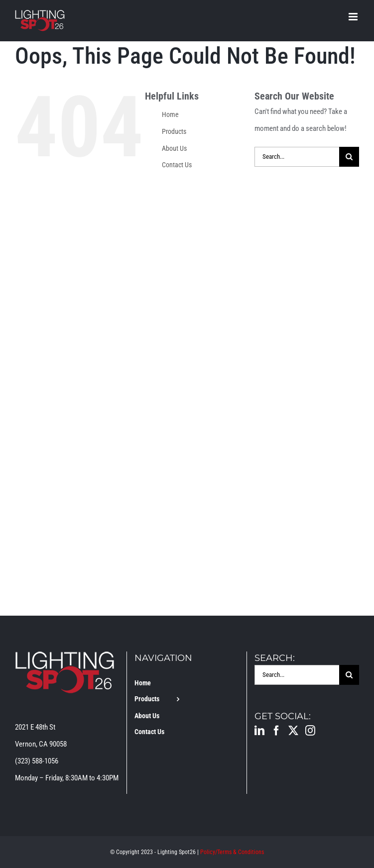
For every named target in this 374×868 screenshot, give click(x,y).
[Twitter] (293, 731)
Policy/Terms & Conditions (232, 852)
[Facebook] (276, 731)
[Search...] (297, 157)
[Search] (349, 157)
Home (170, 114)
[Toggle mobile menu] (354, 17)
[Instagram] (310, 731)
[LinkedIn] (259, 731)
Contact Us (177, 165)
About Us (174, 148)
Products (174, 131)
